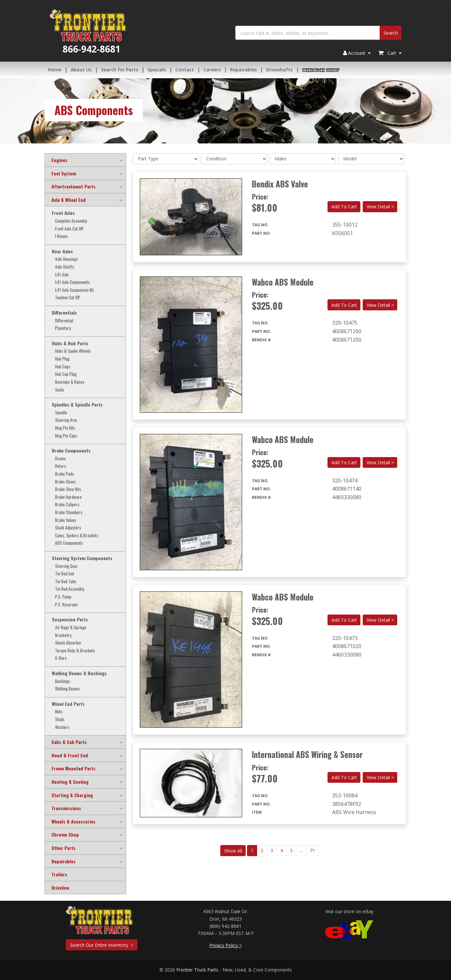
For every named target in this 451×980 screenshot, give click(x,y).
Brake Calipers (67, 505)
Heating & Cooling (70, 782)
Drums (60, 459)
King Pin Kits (65, 428)
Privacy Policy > (225, 945)
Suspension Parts (70, 619)
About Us (81, 70)
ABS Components (69, 543)
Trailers (59, 874)
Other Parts (64, 848)
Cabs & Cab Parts (69, 742)
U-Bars (61, 658)
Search (391, 33)
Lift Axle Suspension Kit (74, 290)
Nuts (59, 712)
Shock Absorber (68, 643)
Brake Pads (65, 474)
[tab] (85, 160)
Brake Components (71, 451)
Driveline (60, 888)
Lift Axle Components (73, 282)
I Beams (62, 236)
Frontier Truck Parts (197, 970)
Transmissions (66, 808)
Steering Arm (66, 420)
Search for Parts (120, 70)
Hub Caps (63, 367)
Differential (64, 321)
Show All (233, 851)
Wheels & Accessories (73, 822)
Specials (157, 70)
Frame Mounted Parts (73, 768)
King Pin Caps (66, 436)
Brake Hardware (68, 497)
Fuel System (64, 173)
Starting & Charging (72, 795)
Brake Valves (66, 520)
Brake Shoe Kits (68, 489)
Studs (60, 719)
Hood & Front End (70, 755)
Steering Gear (66, 566)
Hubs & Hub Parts (70, 343)
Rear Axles (62, 251)
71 (313, 850)
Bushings (63, 681)
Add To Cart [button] (344, 207)
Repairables (243, 70)
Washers (62, 727)
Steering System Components (82, 558)
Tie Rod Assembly (70, 589)
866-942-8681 (92, 50)
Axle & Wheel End (69, 200)
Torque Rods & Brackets (75, 651)
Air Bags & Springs (71, 627)
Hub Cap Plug (66, 374)
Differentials (64, 313)
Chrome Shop (65, 835)
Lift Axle (62, 275)
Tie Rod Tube (66, 581)
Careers (212, 70)
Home (55, 70)
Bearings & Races (70, 382)
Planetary (63, 328)
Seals (60, 390)
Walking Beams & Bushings (79, 673)
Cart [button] (390, 54)
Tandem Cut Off (67, 297)
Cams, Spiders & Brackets (77, 535)
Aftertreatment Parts (73, 186)
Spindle (61, 413)
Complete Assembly (71, 221)
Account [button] (357, 54)
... (301, 850)
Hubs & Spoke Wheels (73, 351)
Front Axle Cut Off (69, 229)
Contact (185, 70)
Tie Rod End (65, 574)
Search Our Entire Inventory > (102, 945)
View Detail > (380, 207)
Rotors (61, 466)
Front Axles (63, 213)
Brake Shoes (65, 482)
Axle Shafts (65, 267)
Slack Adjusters (68, 528)
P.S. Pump (63, 597)
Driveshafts (279, 70)
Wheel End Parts (68, 704)
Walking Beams (67, 689)
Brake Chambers (69, 512)
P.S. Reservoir (67, 605)
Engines (59, 160)
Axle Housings (66, 259)
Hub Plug (62, 359)
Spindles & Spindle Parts (77, 405)
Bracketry (63, 635)
